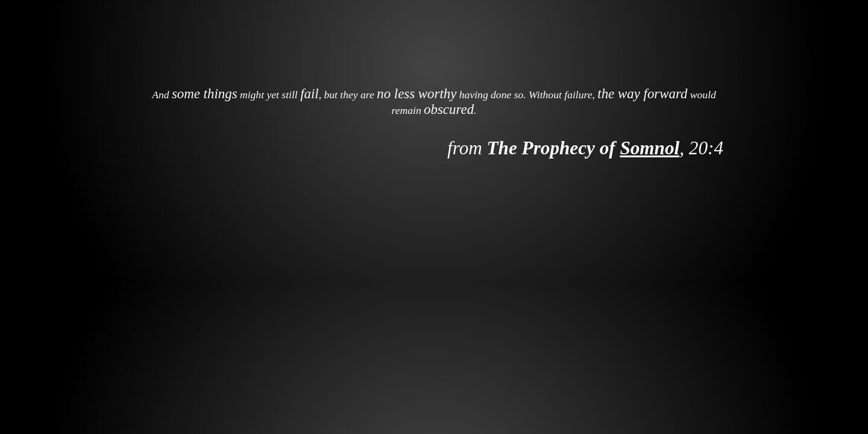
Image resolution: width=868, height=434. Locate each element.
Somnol (649, 148)
